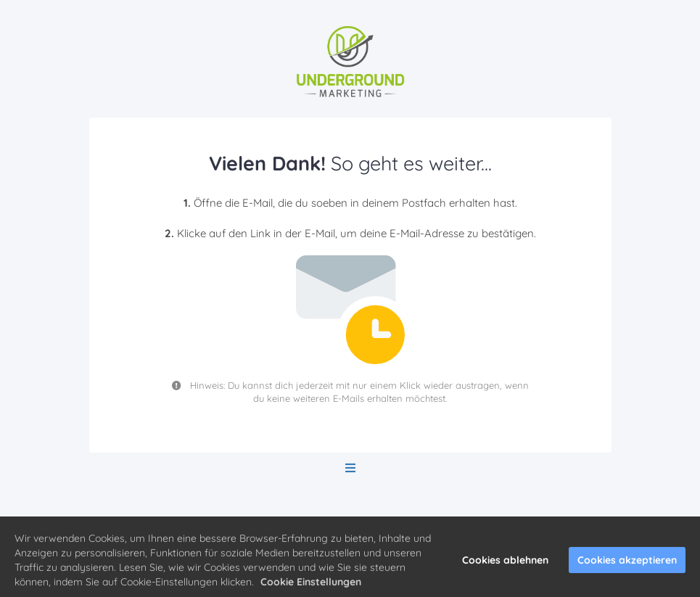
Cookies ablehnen (505, 562)
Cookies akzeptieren (627, 562)
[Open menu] (350, 468)
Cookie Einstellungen (311, 584)
